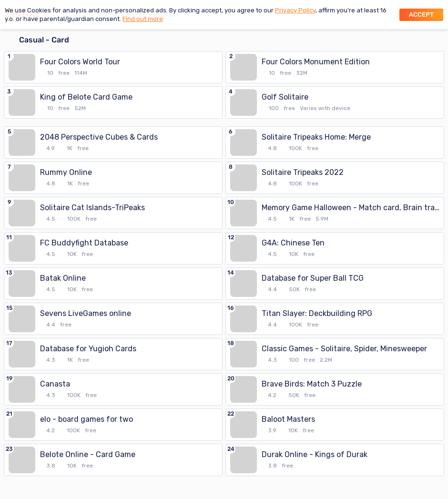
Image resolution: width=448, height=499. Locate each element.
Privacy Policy (295, 10)
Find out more (143, 19)
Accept (421, 15)
